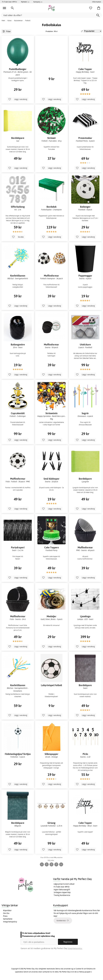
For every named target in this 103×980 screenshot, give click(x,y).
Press (5, 916)
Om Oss (6, 913)
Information (97, 2)
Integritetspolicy (10, 922)
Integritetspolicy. (75, 948)
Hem (3, 21)
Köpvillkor (7, 910)
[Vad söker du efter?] (51, 15)
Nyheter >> (25, 2)
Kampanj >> (38, 2)
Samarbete (8, 919)
